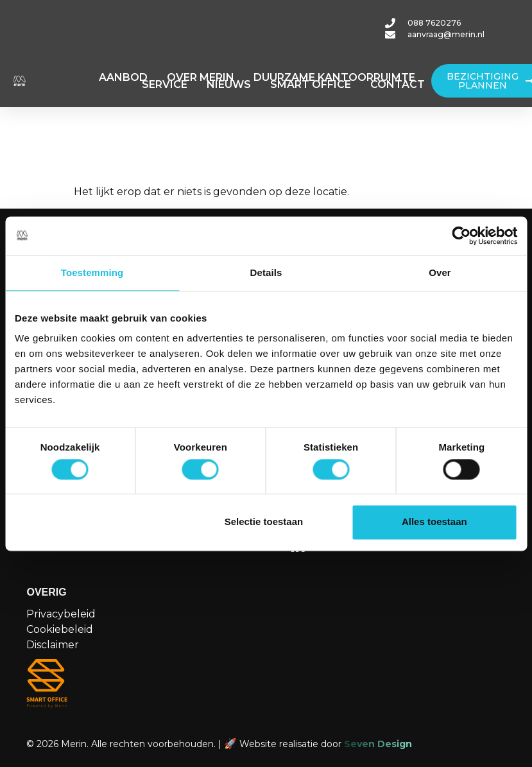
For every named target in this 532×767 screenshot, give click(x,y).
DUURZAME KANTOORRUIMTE (334, 77)
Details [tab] (266, 272)
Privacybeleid (61, 614)
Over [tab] (440, 272)
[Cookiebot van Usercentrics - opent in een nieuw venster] (461, 236)
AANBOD (123, 77)
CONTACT (398, 84)
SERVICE (165, 84)
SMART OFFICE (311, 84)
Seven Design (378, 744)
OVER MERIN (201, 77)
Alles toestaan (434, 522)
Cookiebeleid (60, 629)
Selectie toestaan (264, 522)
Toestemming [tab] (92, 272)
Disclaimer (53, 645)
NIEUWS (229, 84)
